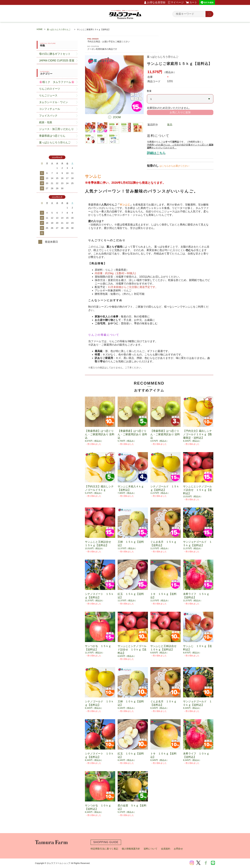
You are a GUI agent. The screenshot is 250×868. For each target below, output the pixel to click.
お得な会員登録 (156, 2)
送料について (151, 849)
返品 (170, 125)
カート (193, 2)
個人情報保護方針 (131, 849)
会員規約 (166, 849)
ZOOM (117, 117)
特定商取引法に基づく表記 (104, 849)
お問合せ (178, 849)
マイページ (177, 2)
